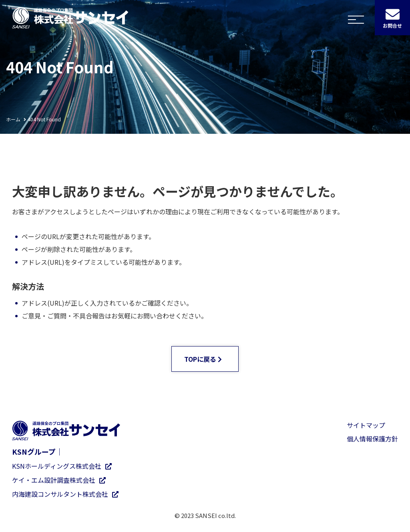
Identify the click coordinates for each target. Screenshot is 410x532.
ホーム (13, 119)
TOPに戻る (200, 359)
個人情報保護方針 (372, 439)
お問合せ (392, 26)
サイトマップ (366, 425)
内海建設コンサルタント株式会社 (60, 494)
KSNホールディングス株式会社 (57, 466)
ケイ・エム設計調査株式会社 (54, 480)
